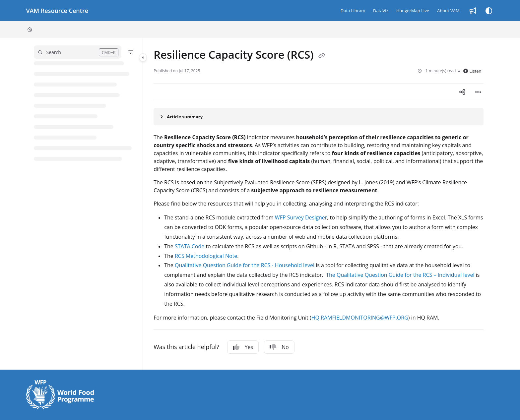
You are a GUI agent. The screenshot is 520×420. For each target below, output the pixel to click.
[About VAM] (448, 11)
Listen (472, 71)
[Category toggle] (143, 57)
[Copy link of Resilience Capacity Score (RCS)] (322, 56)
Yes (243, 347)
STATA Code (190, 246)
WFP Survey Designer (301, 217)
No (279, 347)
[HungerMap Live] (413, 11)
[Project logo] (57, 11)
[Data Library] (353, 11)
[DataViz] (381, 11)
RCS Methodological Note (206, 256)
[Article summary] (318, 117)
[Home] (30, 29)
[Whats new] (473, 11)
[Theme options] (489, 11)
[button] (78, 52)
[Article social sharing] (462, 92)
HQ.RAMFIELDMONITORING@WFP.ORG (360, 318)
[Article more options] (478, 92)
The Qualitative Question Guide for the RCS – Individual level (400, 275)
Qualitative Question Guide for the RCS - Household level (245, 265)
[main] (318, 204)
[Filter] (131, 52)
